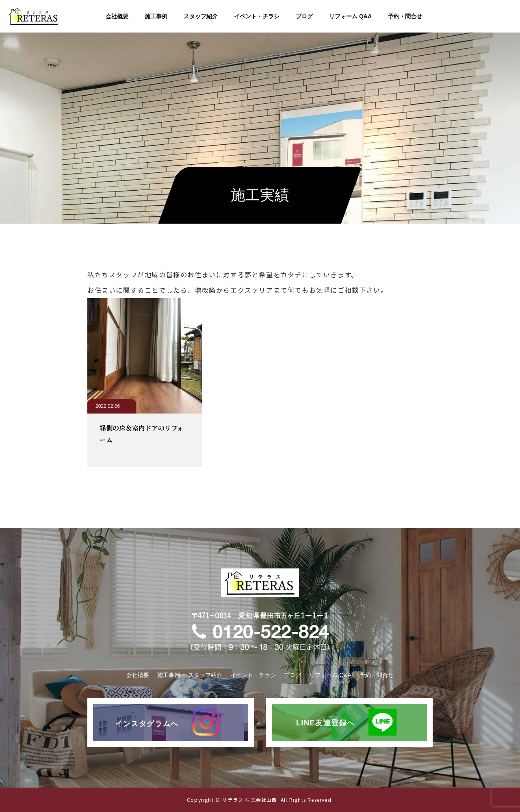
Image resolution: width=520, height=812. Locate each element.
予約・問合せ (405, 16)
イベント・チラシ (257, 16)
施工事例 (156, 16)
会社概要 (117, 16)
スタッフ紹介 (201, 16)
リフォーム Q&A (350, 16)
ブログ (304, 16)
